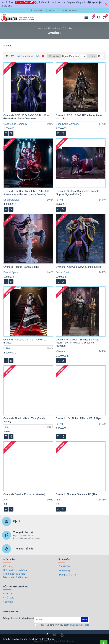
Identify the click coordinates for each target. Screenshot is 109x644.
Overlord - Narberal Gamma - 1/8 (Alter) (77, 494)
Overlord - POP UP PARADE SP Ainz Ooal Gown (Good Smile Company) (26, 117)
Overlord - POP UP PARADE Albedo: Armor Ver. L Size (79, 117)
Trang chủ (41, 28)
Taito (6, 427)
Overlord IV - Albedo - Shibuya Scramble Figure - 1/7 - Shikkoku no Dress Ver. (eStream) (77, 343)
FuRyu (59, 200)
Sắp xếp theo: (54, 56)
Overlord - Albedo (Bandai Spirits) (21, 267)
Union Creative (11, 200)
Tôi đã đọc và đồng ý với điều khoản (62, 625)
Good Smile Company (15, 124)
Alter (6, 500)
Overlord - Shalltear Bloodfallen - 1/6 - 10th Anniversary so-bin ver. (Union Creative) (26, 193)
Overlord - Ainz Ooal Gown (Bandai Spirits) (79, 267)
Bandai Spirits (11, 272)
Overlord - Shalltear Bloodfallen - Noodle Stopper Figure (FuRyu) (77, 193)
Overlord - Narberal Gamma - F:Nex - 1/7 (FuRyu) (26, 341)
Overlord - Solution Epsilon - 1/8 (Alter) (24, 494)
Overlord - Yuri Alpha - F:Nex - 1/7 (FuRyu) (79, 418)
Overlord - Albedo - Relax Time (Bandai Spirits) (24, 420)
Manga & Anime (55, 28)
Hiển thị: (92, 56)
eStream (60, 351)
